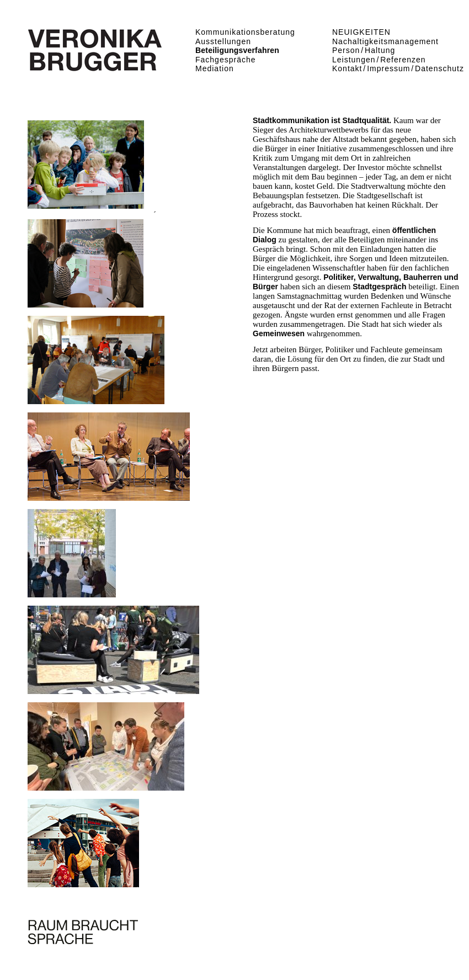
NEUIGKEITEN (361, 32)
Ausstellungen (223, 41)
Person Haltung (364, 50)
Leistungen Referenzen (379, 60)
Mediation (215, 68)
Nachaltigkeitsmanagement (385, 41)
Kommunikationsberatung (245, 32)
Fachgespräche (226, 60)
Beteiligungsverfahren (237, 50)
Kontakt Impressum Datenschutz (398, 68)
